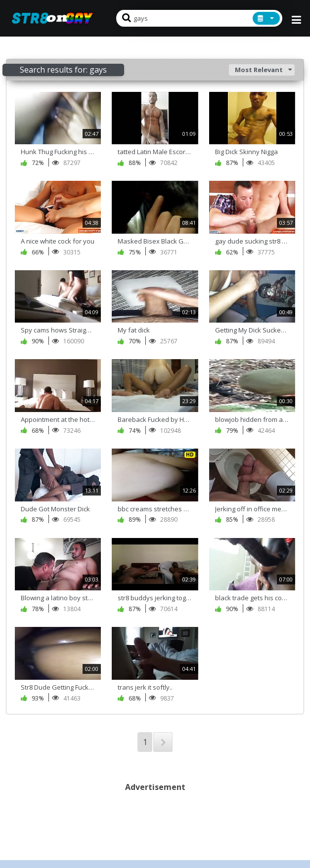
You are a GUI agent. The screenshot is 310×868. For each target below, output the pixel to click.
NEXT (163, 742)
